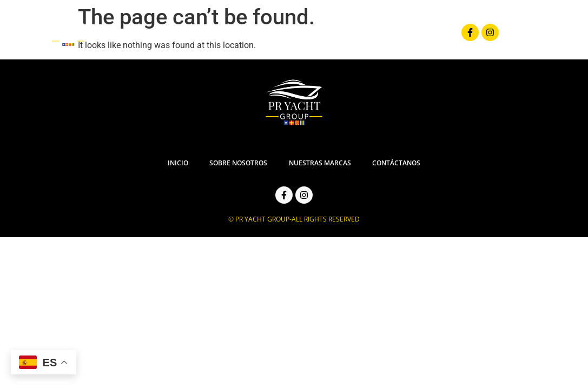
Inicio (209, 36)
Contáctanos (458, 36)
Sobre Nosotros (278, 36)
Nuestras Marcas (371, 36)
